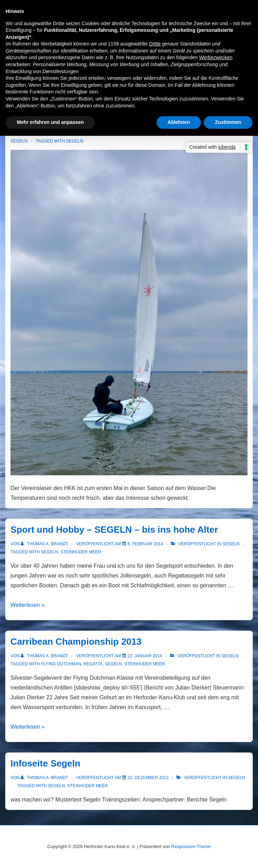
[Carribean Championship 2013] (145, 656)
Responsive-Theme (191, 846)
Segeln (19, 141)
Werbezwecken (216, 57)
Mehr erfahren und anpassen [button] (50, 122)
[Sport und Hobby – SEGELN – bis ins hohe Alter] (145, 544)
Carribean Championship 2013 (76, 642)
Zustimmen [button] (228, 122)
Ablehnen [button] (179, 122)
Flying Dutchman (61, 664)
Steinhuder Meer (81, 552)
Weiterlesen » (28, 605)
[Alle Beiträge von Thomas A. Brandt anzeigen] (45, 544)
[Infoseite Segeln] (148, 778)
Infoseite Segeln (45, 763)
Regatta (93, 664)
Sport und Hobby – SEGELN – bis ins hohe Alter (114, 530)
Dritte (155, 44)
